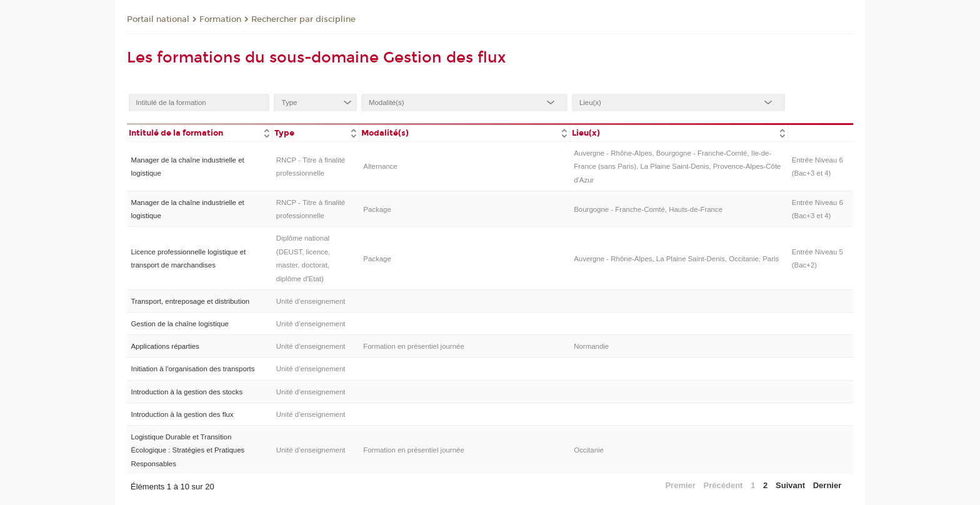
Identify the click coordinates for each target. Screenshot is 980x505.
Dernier (827, 485)
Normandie (591, 346)
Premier (680, 485)
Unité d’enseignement (311, 301)
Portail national (158, 19)
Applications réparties (165, 346)
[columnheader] (199, 132)
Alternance (380, 166)
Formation (220, 19)
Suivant (790, 485)
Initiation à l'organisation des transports (192, 369)
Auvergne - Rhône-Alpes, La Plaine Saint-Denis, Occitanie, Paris (676, 259)
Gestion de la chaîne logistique (179, 324)
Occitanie (589, 450)
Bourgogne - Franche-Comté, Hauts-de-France (648, 209)
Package (377, 209)
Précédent (723, 485)
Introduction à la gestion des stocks (187, 392)
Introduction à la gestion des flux (182, 414)
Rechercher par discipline (303, 19)
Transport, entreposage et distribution (190, 301)
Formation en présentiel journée (414, 346)
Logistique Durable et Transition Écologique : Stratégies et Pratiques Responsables (187, 450)
